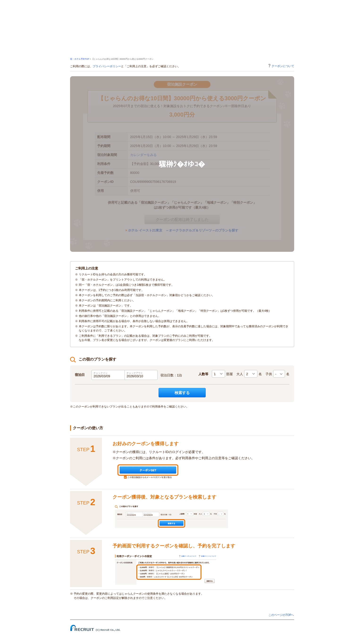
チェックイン (100, 373)
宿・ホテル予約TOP (80, 59)
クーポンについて (281, 66)
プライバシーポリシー (107, 66)
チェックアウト (135, 373)
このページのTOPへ (281, 615)
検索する (182, 393)
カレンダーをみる (143, 155)
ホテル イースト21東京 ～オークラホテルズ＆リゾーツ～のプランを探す (183, 230)
